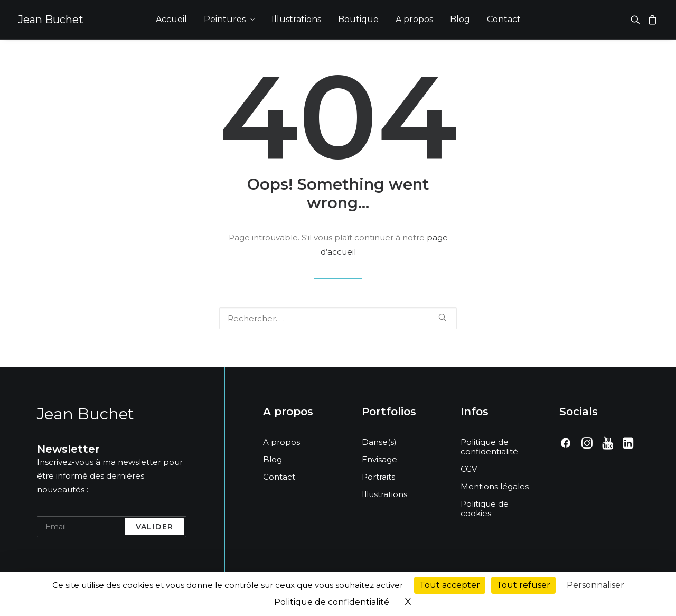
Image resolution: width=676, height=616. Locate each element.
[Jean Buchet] (51, 20)
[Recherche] (338, 318)
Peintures (229, 19)
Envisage (379, 459)
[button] (637, 20)
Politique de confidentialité (489, 447)
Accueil (171, 19)
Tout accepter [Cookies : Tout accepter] (450, 585)
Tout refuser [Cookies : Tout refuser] (523, 585)
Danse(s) (379, 442)
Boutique (358, 19)
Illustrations (296, 19)
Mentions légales (495, 486)
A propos (414, 19)
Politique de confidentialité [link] (332, 602)
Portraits (378, 477)
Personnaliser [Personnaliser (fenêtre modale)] (595, 585)
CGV (469, 469)
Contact (504, 19)
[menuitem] (171, 20)
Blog (460, 19)
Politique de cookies (485, 508)
